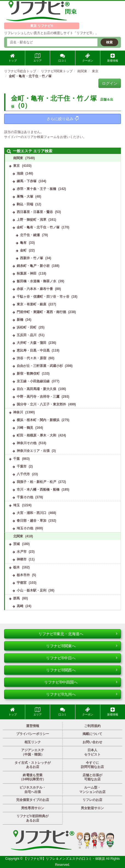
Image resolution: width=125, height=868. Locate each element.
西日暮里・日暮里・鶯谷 (35, 212)
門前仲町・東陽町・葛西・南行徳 (41, 312)
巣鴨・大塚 (25, 197)
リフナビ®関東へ (82, 646)
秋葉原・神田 (27, 273)
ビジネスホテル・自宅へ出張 (33, 790)
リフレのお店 (92, 800)
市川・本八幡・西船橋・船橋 (38, 490)
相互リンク (33, 742)
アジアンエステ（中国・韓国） (33, 752)
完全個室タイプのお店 (33, 800)
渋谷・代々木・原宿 (32, 358)
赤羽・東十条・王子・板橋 (36, 189)
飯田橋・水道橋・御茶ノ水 (36, 281)
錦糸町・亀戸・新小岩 (33, 266)
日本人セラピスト (92, 752)
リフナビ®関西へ (82, 670)
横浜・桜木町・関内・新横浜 (38, 420)
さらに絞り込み (63, 119)
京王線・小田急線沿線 (33, 381)
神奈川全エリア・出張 (33, 451)
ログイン (110, 83)
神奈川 (18, 412)
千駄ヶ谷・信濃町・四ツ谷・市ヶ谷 (43, 297)
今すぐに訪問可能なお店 (92, 765)
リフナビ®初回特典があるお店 (32, 818)
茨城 (16, 544)
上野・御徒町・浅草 (32, 220)
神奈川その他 (27, 443)
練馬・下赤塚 (27, 181)
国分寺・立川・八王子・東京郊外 (41, 404)
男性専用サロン (33, 808)
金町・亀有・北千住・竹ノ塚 (38, 227)
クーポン (88, 58)
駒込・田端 (25, 204)
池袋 (20, 173)
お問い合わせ (92, 742)
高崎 (20, 606)
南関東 (18, 158)
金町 (23, 250)
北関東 (18, 536)
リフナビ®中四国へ (81, 682)
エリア (38, 58)
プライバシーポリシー (33, 734)
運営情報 (33, 726)
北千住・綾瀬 (30, 235)
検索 (109, 42)
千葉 (16, 459)
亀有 (23, 243)
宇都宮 (22, 583)
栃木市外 (23, 575)
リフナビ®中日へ (82, 658)
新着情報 (113, 58)
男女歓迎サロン (92, 808)
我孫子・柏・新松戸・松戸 (36, 482)
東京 (16, 166)
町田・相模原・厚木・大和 (36, 435)
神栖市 (22, 559)
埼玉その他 (25, 528)
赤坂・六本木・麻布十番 (35, 289)
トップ (13, 58)
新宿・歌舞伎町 (28, 374)
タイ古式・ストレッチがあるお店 (33, 765)
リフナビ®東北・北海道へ (78, 634)
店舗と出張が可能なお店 (92, 777)
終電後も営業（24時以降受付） (32, 777)
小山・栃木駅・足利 (32, 590)
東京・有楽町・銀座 (32, 304)
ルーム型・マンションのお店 (92, 790)
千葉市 (22, 466)
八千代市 (23, 474)
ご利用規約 (92, 726)
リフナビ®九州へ (82, 694)
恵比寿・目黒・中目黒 (33, 350)
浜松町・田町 (27, 327)
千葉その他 (25, 497)
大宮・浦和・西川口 (32, 513)
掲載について (92, 734)
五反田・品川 (27, 335)
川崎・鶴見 (25, 428)
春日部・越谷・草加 (32, 521)
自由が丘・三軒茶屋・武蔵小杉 (40, 366)
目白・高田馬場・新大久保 (36, 389)
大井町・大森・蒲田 (32, 343)
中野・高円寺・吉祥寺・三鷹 (38, 397)
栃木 (16, 567)
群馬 (16, 598)
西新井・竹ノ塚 (32, 258)
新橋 (20, 320)
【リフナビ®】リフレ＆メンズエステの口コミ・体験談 (65, 859)
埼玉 (16, 505)
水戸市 (22, 552)
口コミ (63, 58)
